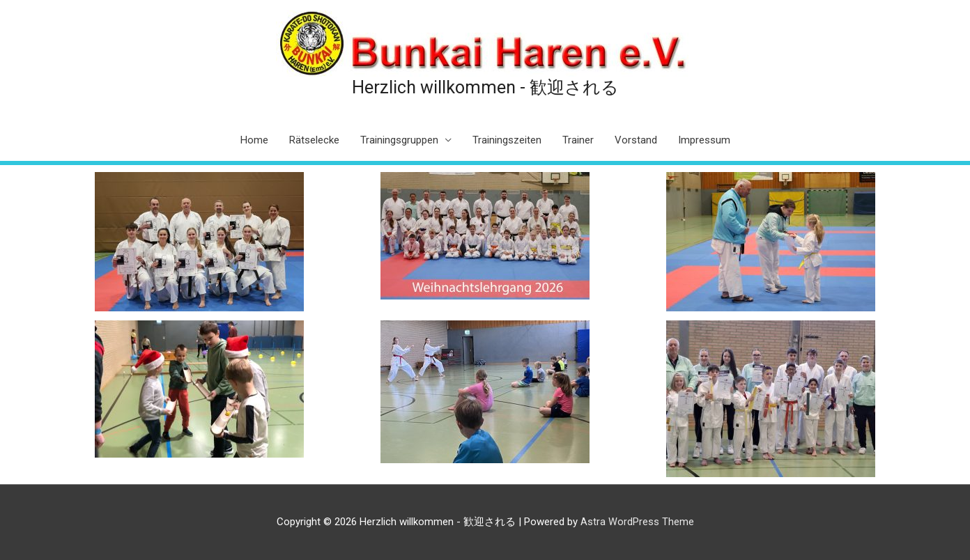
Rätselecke (314, 140)
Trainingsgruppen (399, 140)
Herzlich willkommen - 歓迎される (485, 87)
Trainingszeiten (507, 140)
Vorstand (636, 140)
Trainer (578, 140)
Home (254, 140)
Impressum (704, 140)
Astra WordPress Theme (637, 522)
